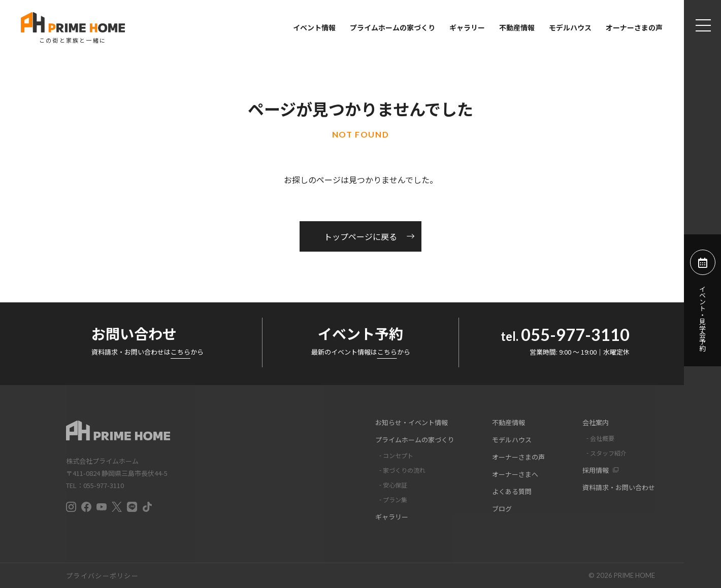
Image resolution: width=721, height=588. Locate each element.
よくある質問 (512, 491)
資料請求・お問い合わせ (619, 487)
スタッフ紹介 (608, 453)
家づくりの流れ (404, 470)
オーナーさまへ (515, 474)
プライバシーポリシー (102, 576)
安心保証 (395, 485)
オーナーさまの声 (634, 27)
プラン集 (395, 499)
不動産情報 (517, 27)
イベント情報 (314, 27)
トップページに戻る (360, 236)
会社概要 (602, 438)
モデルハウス (570, 27)
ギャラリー (467, 27)
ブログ (502, 509)
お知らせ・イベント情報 (412, 422)
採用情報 (596, 470)
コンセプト (398, 455)
